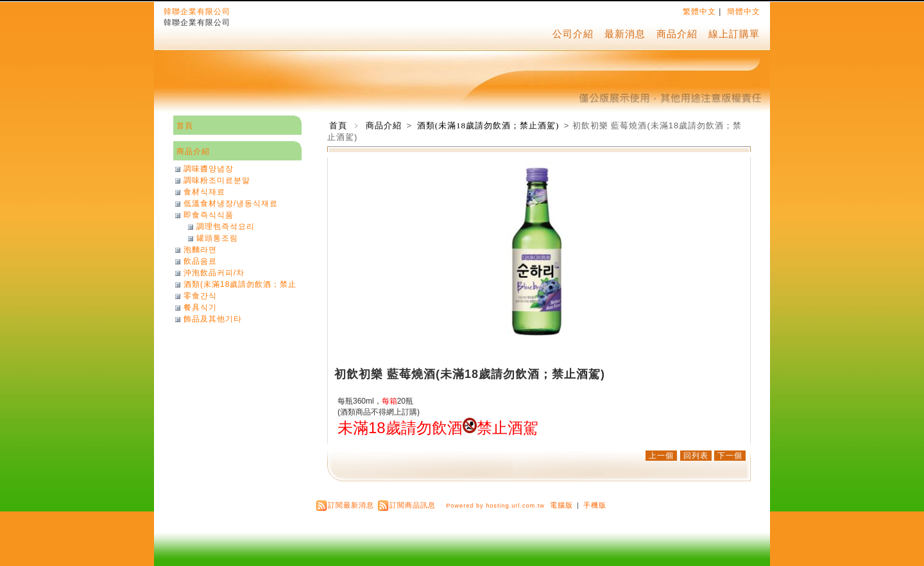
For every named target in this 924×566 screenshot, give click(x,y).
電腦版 (561, 505)
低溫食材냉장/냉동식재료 (231, 203)
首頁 (338, 125)
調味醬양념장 (209, 169)
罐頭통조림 (217, 238)
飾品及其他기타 (213, 319)
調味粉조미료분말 (217, 180)
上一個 (661, 456)
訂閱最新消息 (351, 505)
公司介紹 (573, 34)
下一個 (730, 456)
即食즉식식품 (209, 215)
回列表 (696, 456)
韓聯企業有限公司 (197, 12)
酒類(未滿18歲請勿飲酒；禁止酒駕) (490, 125)
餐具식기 (200, 307)
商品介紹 (677, 34)
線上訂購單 (734, 34)
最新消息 (625, 34)
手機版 (595, 505)
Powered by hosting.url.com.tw (495, 506)
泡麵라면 (200, 250)
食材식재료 (204, 192)
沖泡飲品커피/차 (214, 273)
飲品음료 (200, 261)
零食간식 (200, 296)
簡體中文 (744, 12)
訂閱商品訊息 (413, 505)
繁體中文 (699, 12)
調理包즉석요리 (226, 227)
